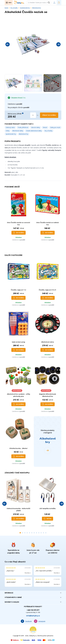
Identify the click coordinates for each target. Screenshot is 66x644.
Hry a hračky (14, 8)
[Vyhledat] (49, 3)
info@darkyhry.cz (33, 616)
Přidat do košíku (49, 115)
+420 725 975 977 (33, 610)
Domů (6, 8)
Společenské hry (25, 8)
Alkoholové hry (37, 8)
